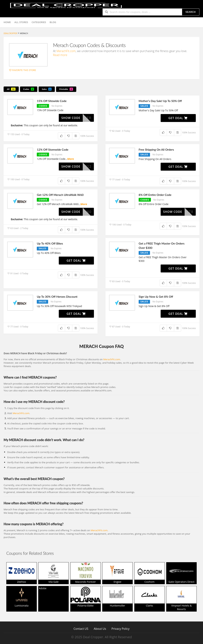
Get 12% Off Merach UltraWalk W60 (60, 195)
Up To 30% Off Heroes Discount (57, 297)
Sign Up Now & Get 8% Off (156, 297)
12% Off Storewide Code (53, 149)
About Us (100, 629)
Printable (66, 89)
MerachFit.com (66, 51)
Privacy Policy (120, 629)
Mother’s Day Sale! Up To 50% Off (160, 101)
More (71, 159)
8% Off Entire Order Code (155, 195)
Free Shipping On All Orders (156, 149)
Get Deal (178, 118)
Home (7, 22)
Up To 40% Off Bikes (50, 243)
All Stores (21, 22)
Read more (60, 55)
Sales (47, 89)
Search (191, 12)
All (11, 89)
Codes (29, 89)
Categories (39, 22)
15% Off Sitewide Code (52, 101)
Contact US (81, 629)
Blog (53, 22)
